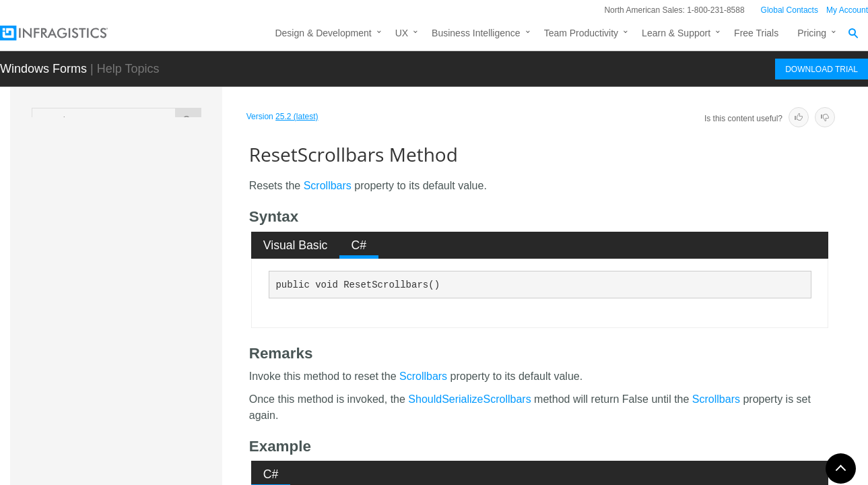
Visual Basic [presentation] (296, 245)
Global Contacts (790, 10)
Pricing (812, 33)
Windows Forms (43, 69)
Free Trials (756, 33)
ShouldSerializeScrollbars (469, 399)
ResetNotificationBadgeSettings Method (162, 225)
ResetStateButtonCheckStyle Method (165, 397)
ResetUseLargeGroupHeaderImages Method (164, 457)
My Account (847, 10)
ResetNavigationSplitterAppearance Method (162, 188)
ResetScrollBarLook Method (153, 299)
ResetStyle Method (149, 427)
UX (402, 33)
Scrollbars (328, 186)
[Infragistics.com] (67, 33)
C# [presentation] (359, 245)
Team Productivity (581, 33)
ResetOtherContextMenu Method (163, 262)
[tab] (295, 245)
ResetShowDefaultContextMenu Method (164, 360)
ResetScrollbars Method (164, 329)
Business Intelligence (476, 33)
